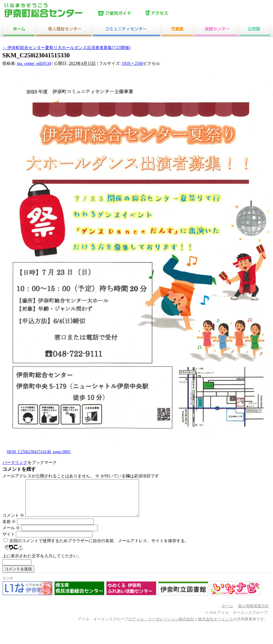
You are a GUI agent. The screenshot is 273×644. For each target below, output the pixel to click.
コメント (13, 523)
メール (11, 535)
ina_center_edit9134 (34, 63)
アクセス (168, 13)
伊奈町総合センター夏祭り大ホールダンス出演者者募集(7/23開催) (67, 48)
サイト (9, 541)
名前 (9, 529)
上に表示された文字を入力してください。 (42, 563)
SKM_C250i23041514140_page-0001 (39, 452)
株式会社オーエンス (216, 626)
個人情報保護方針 (253, 613)
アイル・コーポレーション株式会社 (163, 626)
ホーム (227, 613)
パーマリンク (15, 463)
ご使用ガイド (120, 13)
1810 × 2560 (133, 63)
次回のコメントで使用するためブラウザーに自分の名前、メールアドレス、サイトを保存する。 (99, 548)
